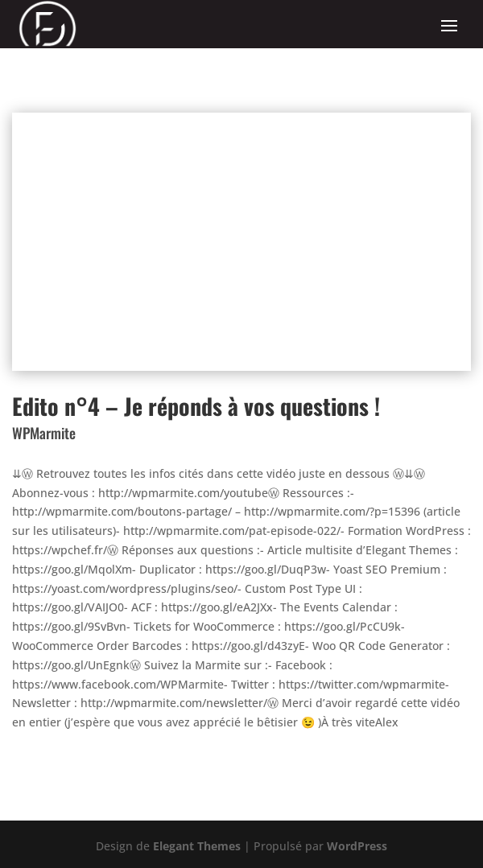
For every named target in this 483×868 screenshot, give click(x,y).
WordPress (357, 846)
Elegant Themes (197, 846)
